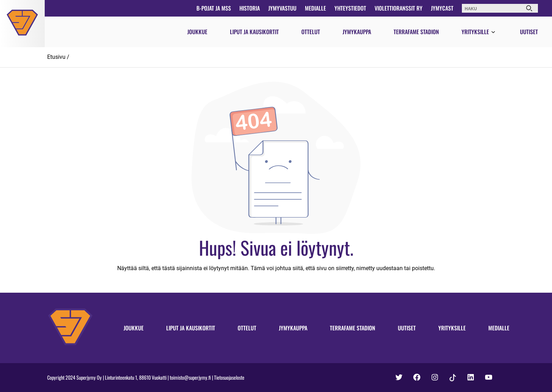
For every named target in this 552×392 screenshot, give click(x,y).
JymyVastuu (282, 8)
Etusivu (56, 57)
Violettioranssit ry (399, 8)
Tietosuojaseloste (229, 377)
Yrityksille (475, 32)
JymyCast (442, 8)
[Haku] (529, 8)
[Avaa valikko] (493, 32)
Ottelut (311, 32)
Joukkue (197, 32)
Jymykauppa (357, 32)
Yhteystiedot (350, 8)
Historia (250, 8)
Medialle (315, 8)
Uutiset (529, 32)
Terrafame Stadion (416, 32)
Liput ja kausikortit (254, 32)
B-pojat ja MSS (214, 8)
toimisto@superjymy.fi (190, 377)
